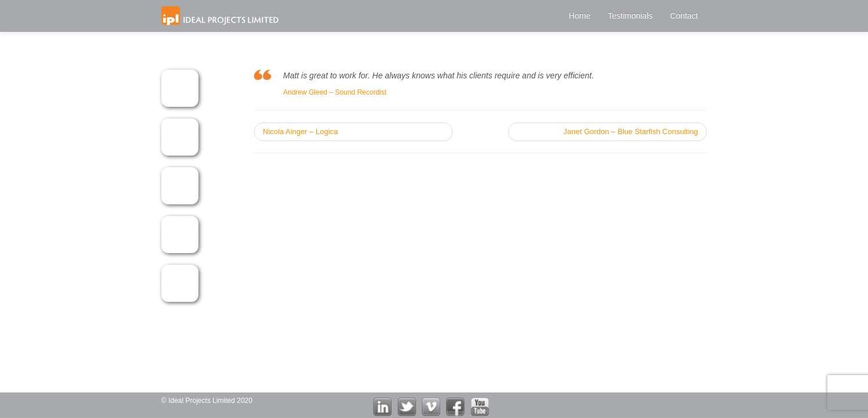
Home (579, 16)
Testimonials (630, 16)
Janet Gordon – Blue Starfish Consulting (631, 131)
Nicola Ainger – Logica (300, 131)
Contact (684, 16)
